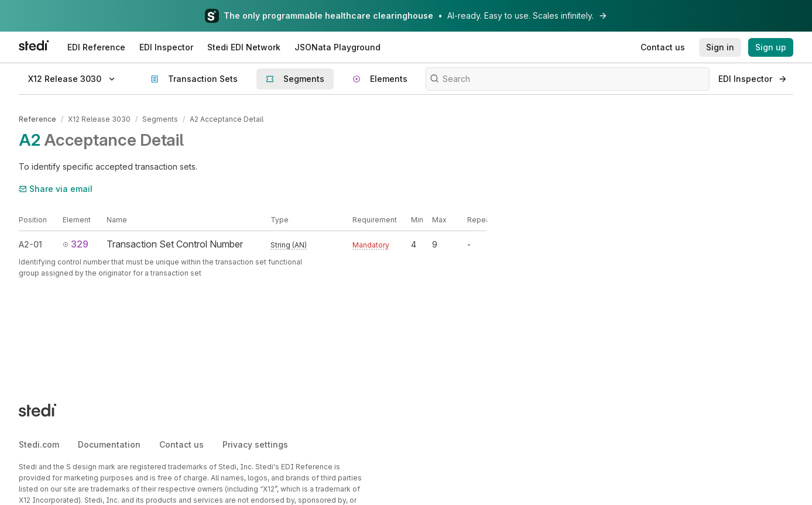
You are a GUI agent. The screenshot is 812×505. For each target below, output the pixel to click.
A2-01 (30, 244)
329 (76, 244)
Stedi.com (39, 444)
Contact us (181, 444)
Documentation (109, 444)
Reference (37, 119)
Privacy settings (255, 444)
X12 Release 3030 (99, 119)
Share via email (56, 189)
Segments (160, 119)
